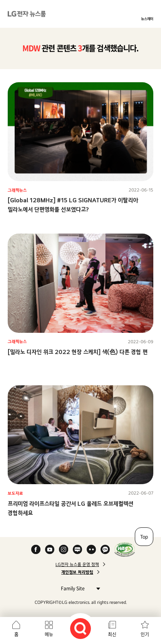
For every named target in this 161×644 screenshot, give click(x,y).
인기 (145, 634)
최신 (112, 634)
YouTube (50, 549)
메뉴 (49, 634)
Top (144, 537)
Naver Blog (77, 549)
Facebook (36, 549)
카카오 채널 (105, 549)
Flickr (91, 549)
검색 (80, 629)
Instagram (64, 549)
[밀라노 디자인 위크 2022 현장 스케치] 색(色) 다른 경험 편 (78, 352)
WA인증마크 (125, 549)
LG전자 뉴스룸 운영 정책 (77, 564)
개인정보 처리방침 (77, 572)
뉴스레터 (147, 19)
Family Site (78, 588)
